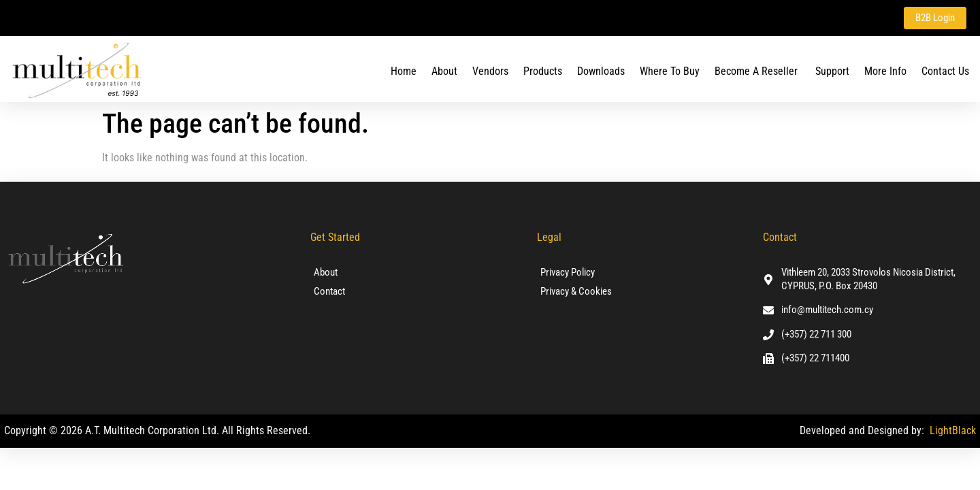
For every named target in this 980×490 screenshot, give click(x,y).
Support (832, 70)
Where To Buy (670, 70)
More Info (885, 70)
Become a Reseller (757, 70)
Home (404, 70)
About (444, 70)
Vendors (490, 70)
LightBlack (953, 430)
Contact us (945, 70)
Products (543, 70)
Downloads (601, 70)
